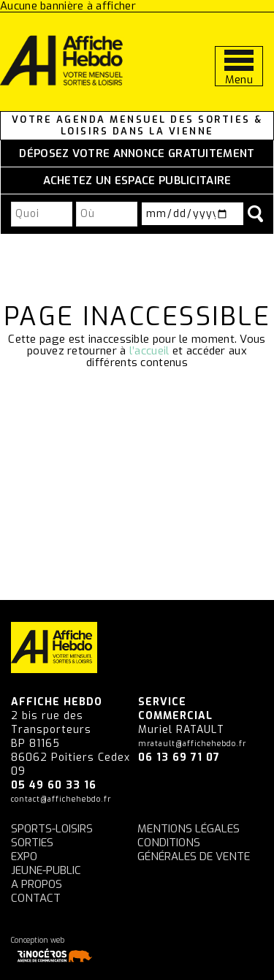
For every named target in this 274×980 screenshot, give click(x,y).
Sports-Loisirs (52, 829)
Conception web (54, 950)
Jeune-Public (46, 870)
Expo (24, 856)
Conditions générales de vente (194, 850)
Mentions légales (189, 829)
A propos (37, 884)
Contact (36, 898)
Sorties (32, 843)
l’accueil (149, 351)
